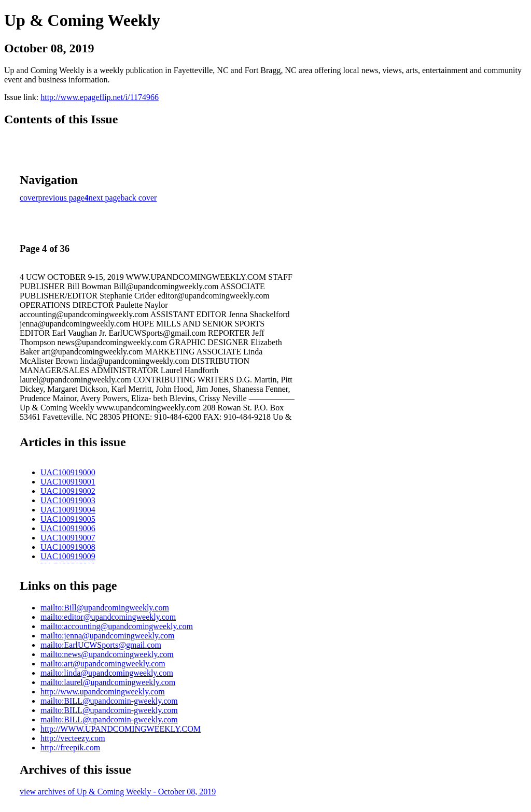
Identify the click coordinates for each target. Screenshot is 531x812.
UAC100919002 (68, 491)
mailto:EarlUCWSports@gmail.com (101, 645)
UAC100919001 (68, 482)
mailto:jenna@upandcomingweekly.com (108, 636)
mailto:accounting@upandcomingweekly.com (117, 626)
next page (105, 198)
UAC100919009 (68, 556)
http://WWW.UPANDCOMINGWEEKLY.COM (121, 729)
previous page (61, 198)
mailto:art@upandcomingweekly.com (103, 664)
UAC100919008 (68, 547)
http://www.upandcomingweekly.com (103, 692)
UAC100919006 (68, 528)
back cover (139, 198)
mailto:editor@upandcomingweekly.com (108, 617)
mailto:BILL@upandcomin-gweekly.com (109, 701)
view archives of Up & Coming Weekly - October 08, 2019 (118, 792)
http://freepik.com (70, 747)
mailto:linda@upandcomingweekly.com (107, 673)
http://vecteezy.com (73, 738)
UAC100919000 (68, 472)
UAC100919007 (68, 538)
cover (29, 198)
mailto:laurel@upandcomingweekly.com (108, 682)
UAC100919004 (68, 510)
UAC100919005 (68, 519)
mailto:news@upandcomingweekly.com (107, 654)
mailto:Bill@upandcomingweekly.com (105, 608)
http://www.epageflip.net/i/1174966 (100, 97)
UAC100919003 (68, 500)
